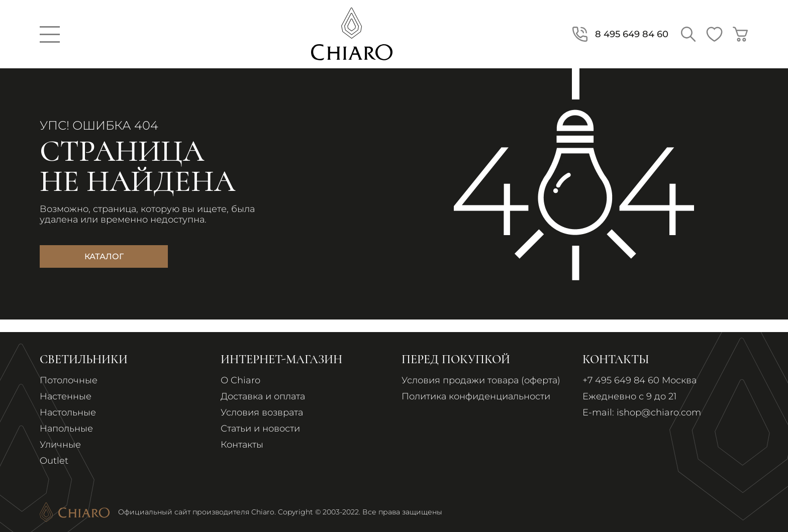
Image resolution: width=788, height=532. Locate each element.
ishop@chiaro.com (659, 412)
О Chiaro (240, 380)
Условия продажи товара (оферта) (481, 380)
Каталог (104, 256)
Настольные (68, 412)
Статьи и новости (260, 429)
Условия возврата (262, 412)
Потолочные (69, 380)
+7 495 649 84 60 (621, 380)
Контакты (242, 445)
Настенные (66, 396)
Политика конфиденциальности (476, 396)
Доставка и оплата (263, 396)
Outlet (54, 461)
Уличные (60, 445)
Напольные (66, 429)
